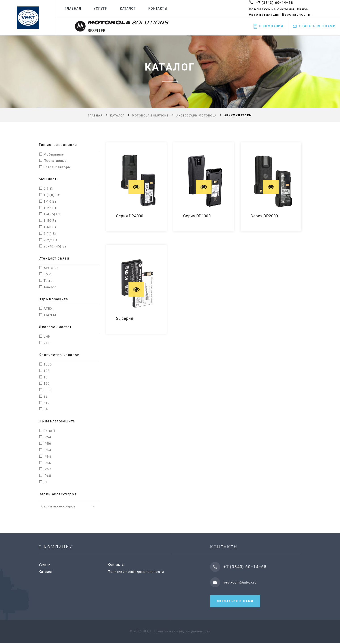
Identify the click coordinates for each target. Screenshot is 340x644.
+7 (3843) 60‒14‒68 (275, 3)
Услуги (102, 8)
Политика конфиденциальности (140, 572)
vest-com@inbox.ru (247, 582)
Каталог (130, 8)
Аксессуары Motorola (196, 116)
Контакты (159, 8)
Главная (75, 8)
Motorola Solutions (150, 116)
